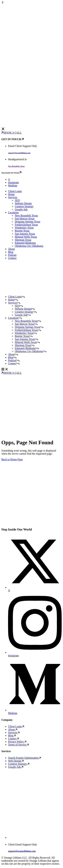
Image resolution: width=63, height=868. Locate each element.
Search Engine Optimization (24, 758)
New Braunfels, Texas (16, 166)
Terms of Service (18, 745)
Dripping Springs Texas (27, 222)
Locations (13, 212)
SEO (17, 200)
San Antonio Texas (25, 234)
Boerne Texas (22, 231)
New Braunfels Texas (26, 215)
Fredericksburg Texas (26, 225)
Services (13, 197)
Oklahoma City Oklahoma (29, 246)
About (11, 249)
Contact (12, 258)
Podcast (12, 255)
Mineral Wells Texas (26, 237)
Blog (11, 252)
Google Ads (21, 209)
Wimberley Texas (24, 228)
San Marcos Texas (25, 219)
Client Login (15, 191)
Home (11, 194)
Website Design (23, 203)
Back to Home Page (12, 459)
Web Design (16, 761)
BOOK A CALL (12, 133)
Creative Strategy (24, 206)
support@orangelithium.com (19, 153)
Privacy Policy (17, 742)
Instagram (13, 182)
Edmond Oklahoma (25, 243)
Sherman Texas (23, 240)
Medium (13, 185)
